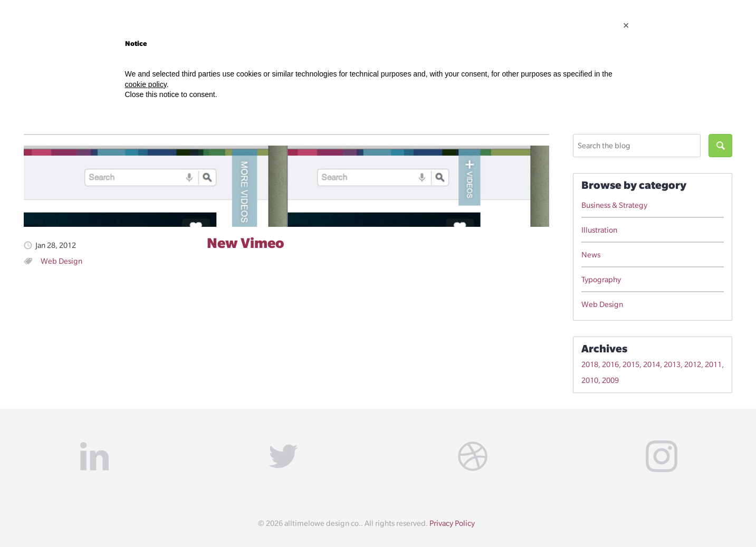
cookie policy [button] (146, 84)
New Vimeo (245, 242)
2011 (713, 364)
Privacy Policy (452, 523)
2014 (652, 364)
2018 (590, 364)
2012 (693, 364)
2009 (610, 380)
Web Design (61, 261)
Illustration (599, 230)
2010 (590, 380)
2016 (610, 364)
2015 (631, 364)
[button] (626, 25)
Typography (601, 280)
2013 (672, 364)
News (591, 255)
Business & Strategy (614, 205)
